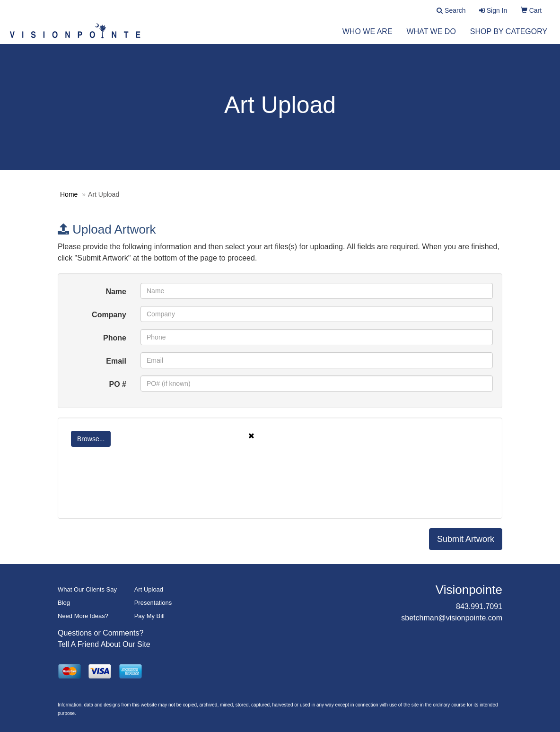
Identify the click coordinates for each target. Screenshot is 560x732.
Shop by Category (509, 38)
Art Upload (149, 589)
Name (116, 292)
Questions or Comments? (101, 633)
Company (109, 315)
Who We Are (367, 38)
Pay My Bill (149, 616)
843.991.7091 (479, 606)
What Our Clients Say (87, 589)
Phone (115, 338)
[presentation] (139, 491)
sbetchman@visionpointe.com (452, 618)
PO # (118, 384)
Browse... (91, 439)
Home (69, 194)
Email (116, 361)
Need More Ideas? (83, 616)
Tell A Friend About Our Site (104, 644)
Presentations (153, 603)
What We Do (431, 38)
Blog (64, 603)
